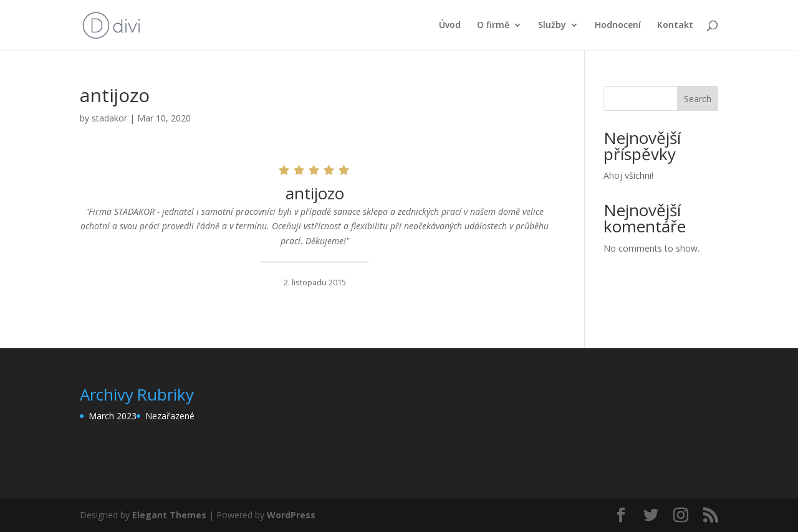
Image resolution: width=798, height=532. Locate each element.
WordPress (291, 515)
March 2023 (113, 416)
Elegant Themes (169, 515)
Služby (552, 26)
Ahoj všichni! (628, 175)
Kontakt (675, 26)
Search (698, 99)
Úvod (450, 26)
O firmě (493, 26)
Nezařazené (170, 416)
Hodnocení (618, 26)
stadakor (109, 118)
